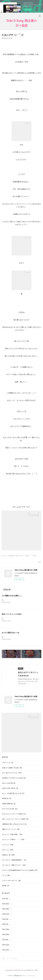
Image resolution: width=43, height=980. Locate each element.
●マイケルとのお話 (10, 809)
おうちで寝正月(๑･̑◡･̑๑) (10, 633)
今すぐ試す (28, 10)
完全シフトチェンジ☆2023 (12, 614)
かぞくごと (8, 850)
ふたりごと (8, 845)
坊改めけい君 (8, 855)
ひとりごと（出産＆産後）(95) (10, 556)
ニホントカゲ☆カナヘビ (11, 881)
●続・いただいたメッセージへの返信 (15, 819)
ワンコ (6, 876)
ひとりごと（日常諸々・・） (13, 840)
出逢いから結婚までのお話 (12, 768)
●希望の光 (7, 799)
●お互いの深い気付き (10, 789)
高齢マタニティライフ (11, 830)
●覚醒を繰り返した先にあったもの (14, 825)
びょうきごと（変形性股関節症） (14, 861)
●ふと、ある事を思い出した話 (13, 794)
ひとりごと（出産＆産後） (12, 835)
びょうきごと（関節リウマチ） (14, 866)
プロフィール (8, 763)
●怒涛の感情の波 (9, 804)
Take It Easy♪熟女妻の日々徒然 (21, 23)
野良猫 (6, 886)
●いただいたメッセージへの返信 (14, 814)
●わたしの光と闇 (9, 784)
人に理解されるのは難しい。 (12, 596)
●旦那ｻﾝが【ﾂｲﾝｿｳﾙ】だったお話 (14, 778)
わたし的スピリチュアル (12, 773)
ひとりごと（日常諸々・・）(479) (27, 556)
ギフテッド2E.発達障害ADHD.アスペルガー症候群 (20, 871)
